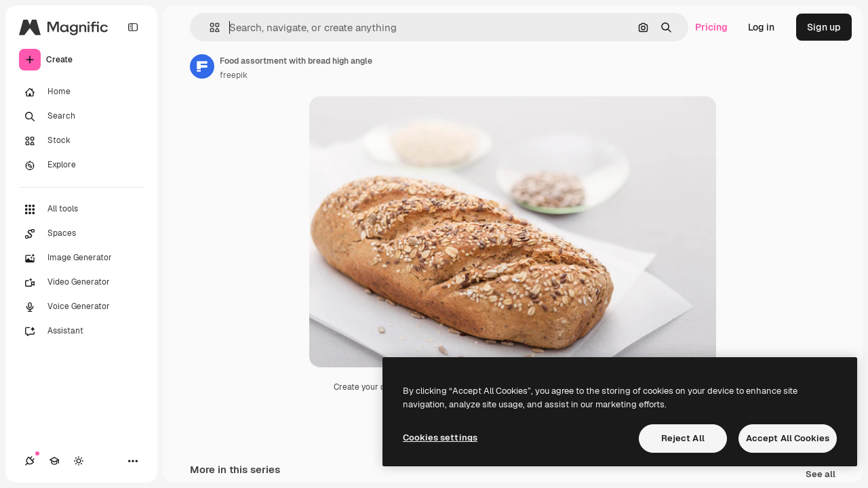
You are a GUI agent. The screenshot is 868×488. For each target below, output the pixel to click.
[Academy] (54, 461)
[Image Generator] (81, 258)
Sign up (824, 27)
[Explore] (81, 165)
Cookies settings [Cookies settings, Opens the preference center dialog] (440, 438)
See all (821, 475)
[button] (209, 27)
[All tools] (81, 209)
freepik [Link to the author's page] (234, 75)
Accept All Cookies (788, 438)
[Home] (81, 92)
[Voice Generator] (81, 307)
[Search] (81, 117)
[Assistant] (81, 331)
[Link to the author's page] (202, 66)
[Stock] (81, 141)
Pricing (711, 27)
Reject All (683, 438)
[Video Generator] (81, 283)
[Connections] (30, 461)
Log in (761, 27)
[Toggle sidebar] (133, 27)
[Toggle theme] (79, 461)
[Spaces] (81, 234)
